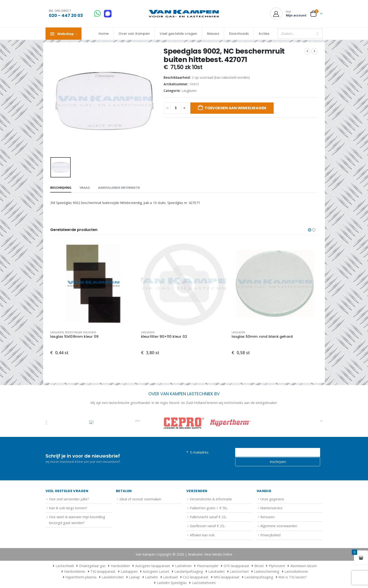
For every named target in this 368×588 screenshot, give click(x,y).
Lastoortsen (239, 571)
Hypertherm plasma (81, 577)
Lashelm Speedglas (172, 583)
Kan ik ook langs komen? (68, 508)
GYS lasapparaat (236, 566)
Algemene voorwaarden (279, 526)
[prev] (307, 51)
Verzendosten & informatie (211, 499)
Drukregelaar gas (92, 566)
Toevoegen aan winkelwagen (235, 108)
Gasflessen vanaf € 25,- (208, 526)
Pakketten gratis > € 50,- (209, 508)
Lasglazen (189, 91)
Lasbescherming (267, 571)
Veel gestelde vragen (178, 34)
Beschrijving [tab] (61, 188)
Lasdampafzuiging (189, 571)
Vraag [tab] (85, 188)
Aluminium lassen (304, 566)
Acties (264, 34)
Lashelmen (183, 566)
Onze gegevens (272, 499)
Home (104, 34)
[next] (314, 51)
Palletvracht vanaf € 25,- (209, 517)
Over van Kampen (134, 34)
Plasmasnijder (208, 566)
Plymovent (277, 566)
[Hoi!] (288, 14)
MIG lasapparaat (226, 577)
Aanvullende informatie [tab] (119, 188)
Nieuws (213, 34)
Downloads (239, 34)
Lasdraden (216, 571)
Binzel (259, 566)
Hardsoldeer (120, 566)
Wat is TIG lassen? (293, 577)
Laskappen (129, 571)
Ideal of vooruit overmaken (140, 499)
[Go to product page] (93, 284)
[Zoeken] (318, 34)
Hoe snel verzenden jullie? (69, 499)
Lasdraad (170, 577)
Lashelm (151, 577)
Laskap (134, 577)
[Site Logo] (184, 14)
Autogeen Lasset (156, 571)
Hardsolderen (75, 571)
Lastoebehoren (296, 571)
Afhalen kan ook (202, 535)
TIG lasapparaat (103, 571)
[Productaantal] (176, 108)
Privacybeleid (270, 535)
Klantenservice (271, 508)
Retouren (267, 517)
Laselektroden (113, 577)
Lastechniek (63, 566)
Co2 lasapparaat (196, 577)
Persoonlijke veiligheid (81, 332)
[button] (310, 230)
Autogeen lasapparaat (153, 566)
